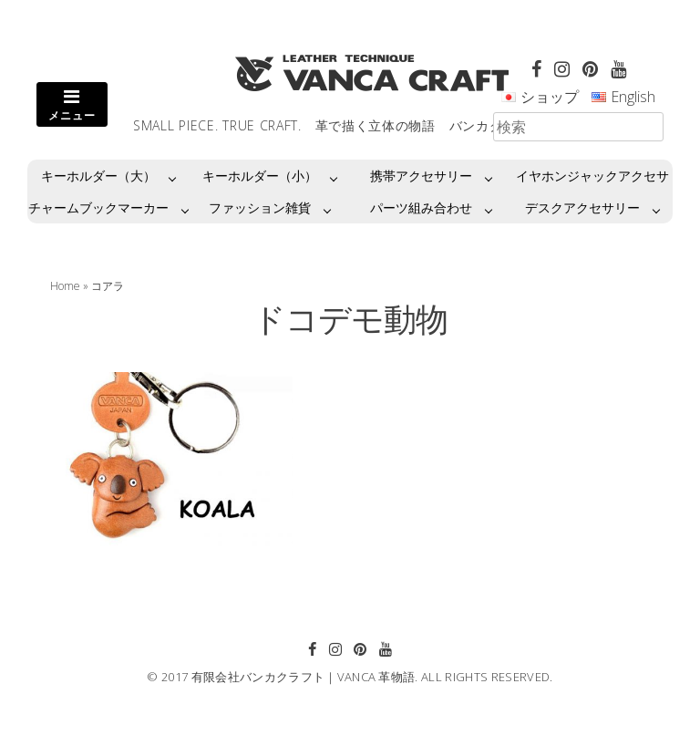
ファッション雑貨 (260, 207)
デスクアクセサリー (582, 207)
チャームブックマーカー (98, 207)
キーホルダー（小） (260, 176)
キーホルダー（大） (98, 176)
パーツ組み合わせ (421, 207)
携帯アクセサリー (421, 176)
